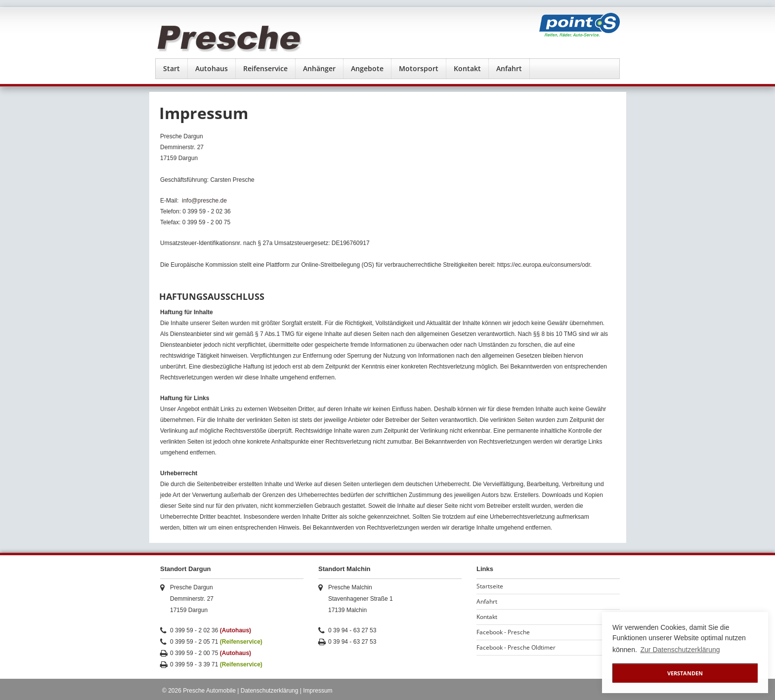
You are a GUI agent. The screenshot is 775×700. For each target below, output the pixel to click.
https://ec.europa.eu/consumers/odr (544, 265)
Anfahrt (509, 68)
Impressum (318, 691)
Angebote (367, 68)
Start (172, 68)
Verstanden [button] (685, 673)
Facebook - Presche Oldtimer (516, 647)
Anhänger (319, 68)
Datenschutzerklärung (270, 691)
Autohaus (212, 68)
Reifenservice (265, 68)
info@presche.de (204, 201)
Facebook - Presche (503, 632)
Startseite (490, 586)
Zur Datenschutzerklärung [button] (680, 650)
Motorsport (419, 68)
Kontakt (467, 68)
